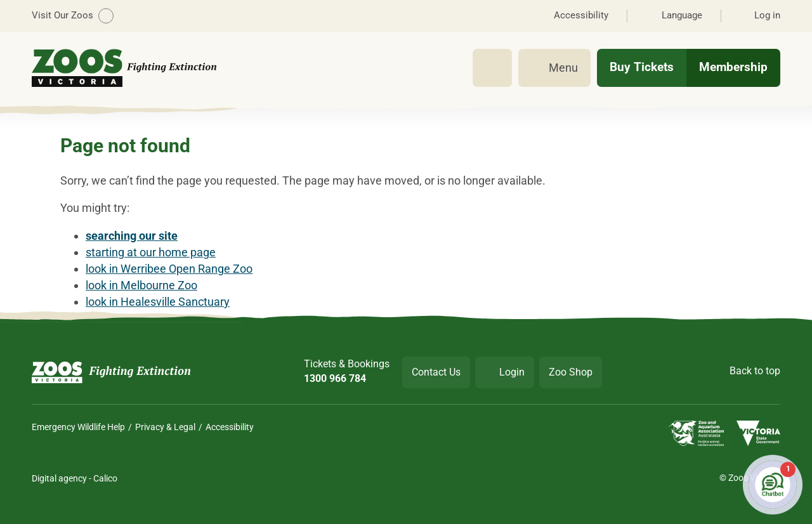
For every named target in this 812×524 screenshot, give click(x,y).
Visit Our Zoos (73, 16)
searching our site (132, 236)
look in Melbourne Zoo (141, 285)
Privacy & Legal (165, 427)
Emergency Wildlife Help (78, 427)
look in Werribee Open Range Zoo (169, 269)
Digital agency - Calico (75, 478)
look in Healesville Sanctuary (158, 302)
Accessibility (230, 427)
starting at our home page (151, 252)
